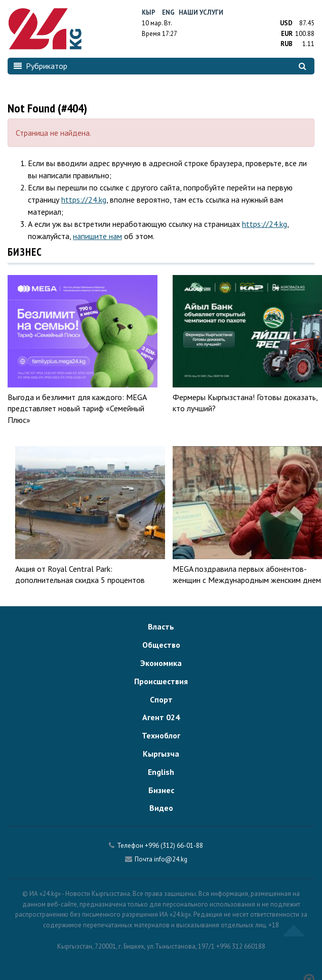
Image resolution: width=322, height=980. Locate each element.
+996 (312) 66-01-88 (174, 846)
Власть (161, 626)
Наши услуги (201, 12)
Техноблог (161, 735)
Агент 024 (161, 717)
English (161, 772)
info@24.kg (171, 859)
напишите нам (97, 236)
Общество (161, 645)
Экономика (161, 663)
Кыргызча (161, 754)
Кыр (149, 12)
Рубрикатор (41, 66)
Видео (161, 808)
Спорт (161, 699)
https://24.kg (84, 200)
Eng (168, 12)
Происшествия (161, 681)
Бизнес (161, 790)
